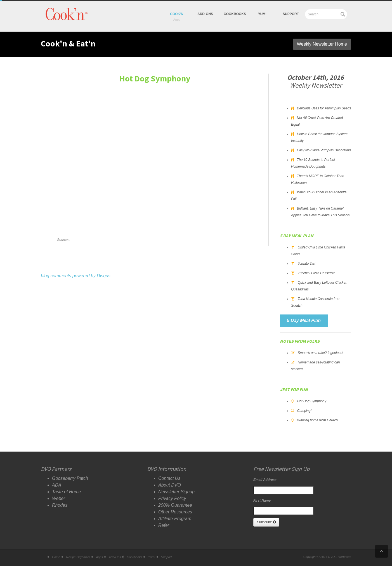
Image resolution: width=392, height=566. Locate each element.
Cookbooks (235, 14)
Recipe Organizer (78, 557)
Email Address (265, 480)
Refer (164, 525)
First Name (262, 501)
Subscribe (266, 522)
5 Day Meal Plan (304, 320)
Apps (99, 557)
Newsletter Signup (176, 492)
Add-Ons (205, 14)
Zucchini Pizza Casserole (317, 273)
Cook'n (177, 14)
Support (291, 14)
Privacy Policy (172, 498)
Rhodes (60, 505)
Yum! (151, 557)
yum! (262, 14)
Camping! (304, 411)
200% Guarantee (175, 505)
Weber (59, 498)
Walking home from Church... (319, 420)
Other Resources (175, 512)
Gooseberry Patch (70, 478)
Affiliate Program (175, 519)
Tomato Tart (307, 264)
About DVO (170, 485)
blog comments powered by (76, 276)
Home (56, 557)
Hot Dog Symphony (312, 401)
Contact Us (169, 478)
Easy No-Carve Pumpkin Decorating (324, 150)
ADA (57, 485)
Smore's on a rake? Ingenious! (320, 353)
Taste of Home (66, 492)
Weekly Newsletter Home (322, 44)
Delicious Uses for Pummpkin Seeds (324, 108)
